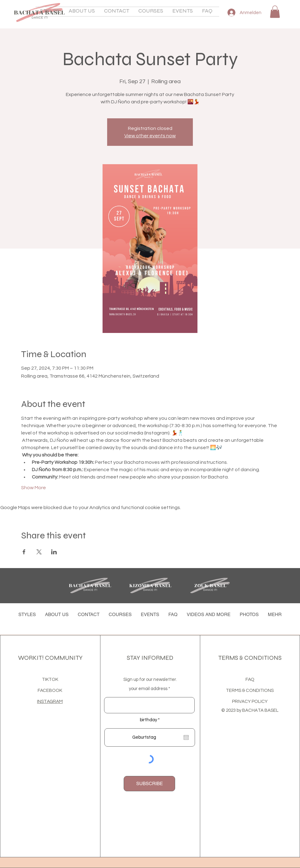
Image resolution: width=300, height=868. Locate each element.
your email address (148, 689)
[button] (82, 12)
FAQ (250, 680)
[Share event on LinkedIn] (54, 552)
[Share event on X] (39, 552)
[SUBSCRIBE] (149, 784)
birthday (151, 720)
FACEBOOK (50, 691)
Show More (34, 488)
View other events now (150, 136)
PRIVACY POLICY (250, 702)
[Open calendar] (186, 737)
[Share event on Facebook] (24, 552)
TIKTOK (50, 680)
